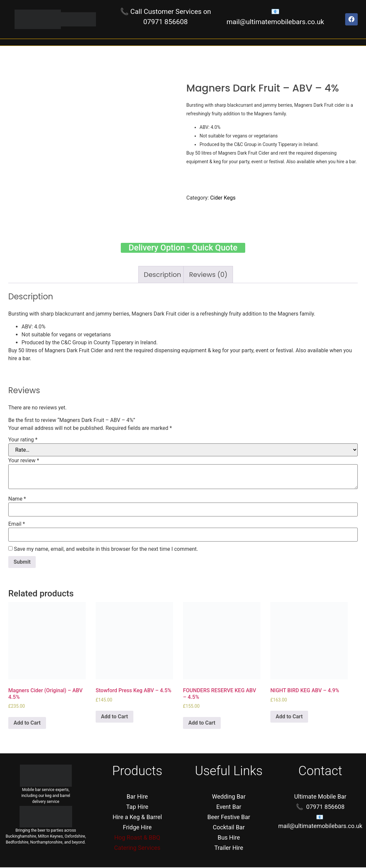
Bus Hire (229, 838)
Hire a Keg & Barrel (137, 818)
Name (17, 500)
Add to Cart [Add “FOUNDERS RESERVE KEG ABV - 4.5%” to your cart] (202, 723)
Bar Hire (137, 797)
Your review (24, 461)
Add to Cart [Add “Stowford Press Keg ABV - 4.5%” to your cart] (114, 717)
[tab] (163, 275)
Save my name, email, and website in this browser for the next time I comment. (106, 550)
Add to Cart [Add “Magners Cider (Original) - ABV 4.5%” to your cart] (27, 723)
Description (163, 275)
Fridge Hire (137, 828)
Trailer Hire (229, 848)
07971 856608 (165, 22)
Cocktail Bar (229, 828)
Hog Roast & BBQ (137, 838)
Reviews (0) (208, 275)
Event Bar (229, 807)
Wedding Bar (229, 797)
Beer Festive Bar (229, 818)
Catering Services (137, 848)
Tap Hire (137, 807)
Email (17, 525)
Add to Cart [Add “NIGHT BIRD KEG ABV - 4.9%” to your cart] (289, 717)
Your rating (23, 440)
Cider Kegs (223, 198)
